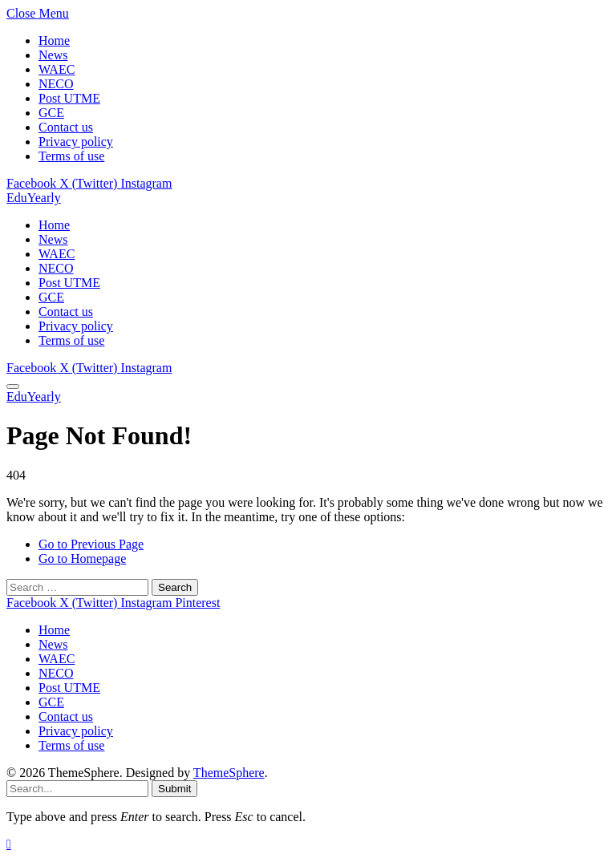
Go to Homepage (82, 559)
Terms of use (71, 156)
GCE (51, 113)
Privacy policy (76, 142)
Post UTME (69, 98)
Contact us (66, 127)
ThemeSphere (229, 773)
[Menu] (13, 387)
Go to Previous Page (91, 544)
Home (54, 40)
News (53, 55)
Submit (174, 789)
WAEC (57, 69)
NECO (56, 84)
